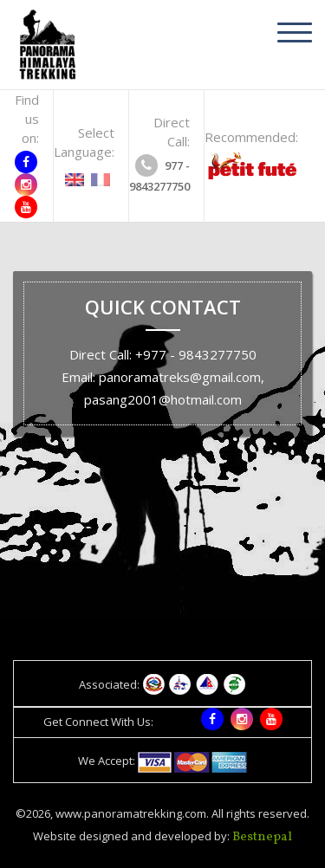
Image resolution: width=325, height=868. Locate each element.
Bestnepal (262, 837)
